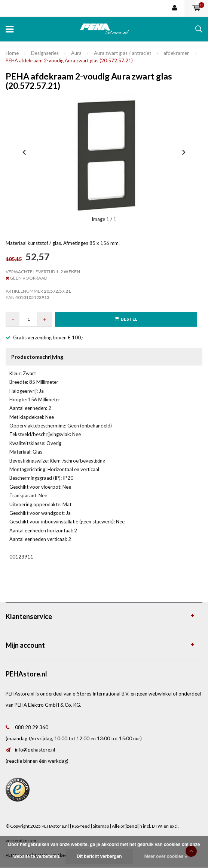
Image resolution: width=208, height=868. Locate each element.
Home (12, 53)
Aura (76, 53)
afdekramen (177, 53)
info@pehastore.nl (35, 750)
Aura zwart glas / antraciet (123, 53)
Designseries (45, 53)
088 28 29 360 (32, 727)
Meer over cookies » (166, 856)
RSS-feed (81, 826)
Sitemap (101, 826)
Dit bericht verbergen (99, 856)
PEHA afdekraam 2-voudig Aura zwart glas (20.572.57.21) (69, 60)
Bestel (126, 319)
